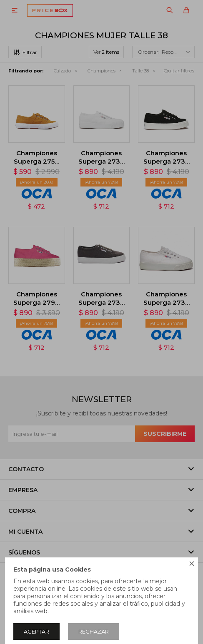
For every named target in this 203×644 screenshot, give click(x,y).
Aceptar (36, 632)
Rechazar (94, 632)
